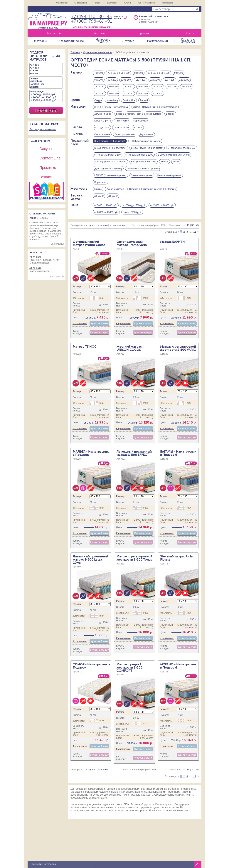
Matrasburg (112, 100)
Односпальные (102, 135)
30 (193, 225)
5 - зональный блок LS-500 (182, 148)
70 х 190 (99, 73)
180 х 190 (187, 87)
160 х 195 (158, 87)
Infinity (176, 162)
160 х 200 (172, 87)
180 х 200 (114, 94)
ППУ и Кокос (122, 121)
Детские (128, 41)
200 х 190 (128, 94)
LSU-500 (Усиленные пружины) (110, 176)
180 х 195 (99, 94)
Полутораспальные (125, 135)
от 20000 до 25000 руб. (106, 213)
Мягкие (98, 189)
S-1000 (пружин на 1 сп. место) (110, 148)
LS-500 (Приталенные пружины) (143, 169)
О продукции (81, 3)
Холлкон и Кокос (103, 114)
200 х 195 (143, 94)
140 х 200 (128, 87)
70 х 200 (125, 73)
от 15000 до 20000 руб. (162, 206)
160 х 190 (143, 87)
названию (102, 225)
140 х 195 (114, 87)
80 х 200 (165, 73)
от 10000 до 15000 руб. (134, 206)
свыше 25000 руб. (132, 213)
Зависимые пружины (142, 176)
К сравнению (80, 324)
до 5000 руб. (46, 92)
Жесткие (171, 189)
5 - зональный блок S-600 (107, 155)
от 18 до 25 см (121, 128)
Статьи (128, 3)
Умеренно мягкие (115, 189)
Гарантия (143, 33)
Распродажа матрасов (43, 129)
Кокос (119, 114)
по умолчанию (117, 225)
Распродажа (167, 3)
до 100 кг (99, 196)
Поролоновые (140, 121)
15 (188, 225)
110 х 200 (140, 80)
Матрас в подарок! (47, 270)
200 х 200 (158, 94)
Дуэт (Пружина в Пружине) (108, 169)
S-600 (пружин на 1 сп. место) (145, 141)
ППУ (97, 107)
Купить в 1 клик (99, 324)
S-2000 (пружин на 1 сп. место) (174, 155)
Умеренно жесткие (153, 189)
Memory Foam (134, 114)
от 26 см (138, 128)
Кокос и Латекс (154, 114)
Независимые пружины (169, 176)
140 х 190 (99, 87)
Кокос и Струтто (103, 121)
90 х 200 (112, 80)
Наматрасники (158, 41)
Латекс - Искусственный (116, 107)
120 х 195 (170, 80)
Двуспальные (146, 135)
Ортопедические (72, 41)
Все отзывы (57, 244)
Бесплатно (54, 33)
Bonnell (164, 162)
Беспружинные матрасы (144, 162)
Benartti (144, 100)
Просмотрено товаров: (43, 864)
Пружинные (100, 183)
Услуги (97, 3)
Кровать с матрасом (188, 41)
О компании (62, 3)
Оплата (189, 33)
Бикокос (170, 114)
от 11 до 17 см (102, 128)
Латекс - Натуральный (145, 107)
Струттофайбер (169, 107)
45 (197, 225)
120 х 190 (155, 80)
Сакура (98, 100)
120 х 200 (184, 80)
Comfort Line (129, 100)
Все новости (57, 277)
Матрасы (40, 41)
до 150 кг (113, 196)
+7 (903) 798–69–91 (91, 21)
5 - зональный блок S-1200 (139, 155)
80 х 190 (139, 73)
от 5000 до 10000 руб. (106, 206)
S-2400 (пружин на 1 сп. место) (110, 162)
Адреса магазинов (146, 3)
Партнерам (112, 3)
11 (195, 232)
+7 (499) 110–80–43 (91, 17)
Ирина (33, 218)
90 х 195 (99, 80)
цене (92, 225)
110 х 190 (126, 80)
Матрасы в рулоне (103, 41)
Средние (134, 189)
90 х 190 (179, 73)
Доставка (99, 33)
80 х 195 (152, 73)
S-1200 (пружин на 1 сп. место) (147, 148)
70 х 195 (112, 73)
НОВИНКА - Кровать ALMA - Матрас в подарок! (47, 260)
